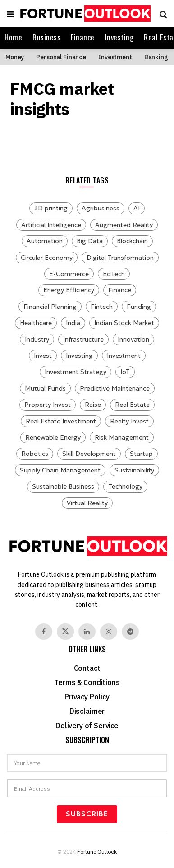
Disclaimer (87, 711)
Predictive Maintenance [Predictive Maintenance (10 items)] (115, 388)
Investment (115, 57)
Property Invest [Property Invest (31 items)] (48, 405)
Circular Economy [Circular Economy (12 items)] (47, 258)
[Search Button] (161, 13)
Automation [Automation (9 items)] (45, 241)
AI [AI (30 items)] (137, 208)
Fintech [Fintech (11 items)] (102, 307)
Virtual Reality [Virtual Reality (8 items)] (87, 503)
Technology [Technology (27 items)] (125, 486)
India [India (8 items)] (73, 323)
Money (15, 57)
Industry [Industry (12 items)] (37, 339)
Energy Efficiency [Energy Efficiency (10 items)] (69, 290)
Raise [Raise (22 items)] (93, 405)
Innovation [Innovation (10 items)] (133, 339)
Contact (87, 668)
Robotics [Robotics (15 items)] (35, 454)
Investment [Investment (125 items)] (124, 356)
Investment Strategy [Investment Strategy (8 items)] (76, 372)
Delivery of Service (87, 726)
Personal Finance (61, 57)
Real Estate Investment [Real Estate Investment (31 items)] (61, 421)
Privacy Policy (87, 697)
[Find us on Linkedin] (87, 632)
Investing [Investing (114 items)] (79, 356)
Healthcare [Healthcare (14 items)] (36, 323)
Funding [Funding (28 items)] (139, 307)
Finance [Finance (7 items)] (120, 290)
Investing (119, 37)
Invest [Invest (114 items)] (43, 356)
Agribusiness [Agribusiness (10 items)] (101, 208)
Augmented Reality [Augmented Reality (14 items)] (124, 225)
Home (13, 37)
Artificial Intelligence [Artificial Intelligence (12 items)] (51, 225)
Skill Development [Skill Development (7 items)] (89, 454)
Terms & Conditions (87, 682)
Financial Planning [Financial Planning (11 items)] (50, 307)
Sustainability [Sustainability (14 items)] (134, 470)
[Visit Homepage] (84, 13)
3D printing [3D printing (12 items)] (51, 208)
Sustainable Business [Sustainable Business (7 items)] (63, 486)
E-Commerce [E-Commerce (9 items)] (69, 274)
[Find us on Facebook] (44, 632)
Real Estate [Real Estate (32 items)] (132, 405)
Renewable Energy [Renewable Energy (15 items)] (53, 437)
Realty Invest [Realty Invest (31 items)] (129, 421)
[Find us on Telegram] (130, 632)
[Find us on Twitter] (65, 632)
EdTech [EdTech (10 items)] (114, 274)
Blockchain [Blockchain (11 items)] (132, 241)
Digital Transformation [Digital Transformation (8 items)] (120, 258)
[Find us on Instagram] (109, 632)
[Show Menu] (10, 13)
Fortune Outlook (97, 852)
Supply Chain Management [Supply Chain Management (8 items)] (60, 470)
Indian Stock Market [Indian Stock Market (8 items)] (124, 323)
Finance (83, 37)
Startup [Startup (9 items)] (141, 454)
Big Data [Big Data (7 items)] (90, 241)
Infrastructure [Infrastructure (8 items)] (83, 339)
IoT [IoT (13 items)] (125, 372)
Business (46, 37)
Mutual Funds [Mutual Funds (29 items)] (45, 388)
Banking (156, 57)
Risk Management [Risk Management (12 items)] (122, 437)
